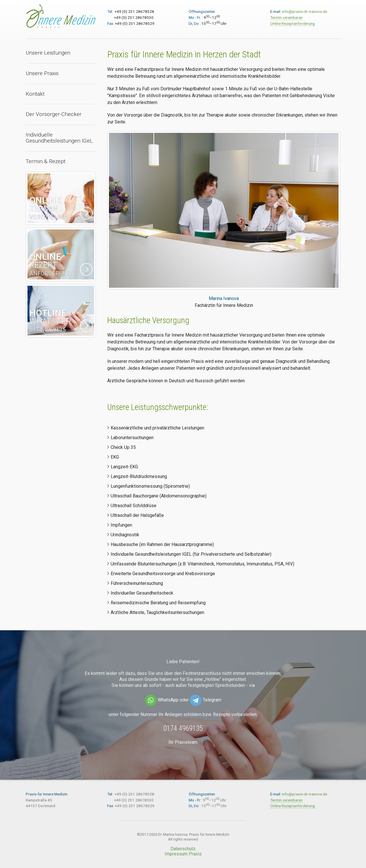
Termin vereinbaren (286, 17)
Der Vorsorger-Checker (54, 114)
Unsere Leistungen (48, 53)
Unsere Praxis (42, 73)
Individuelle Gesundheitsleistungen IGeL (59, 138)
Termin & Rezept (46, 161)
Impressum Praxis (183, 854)
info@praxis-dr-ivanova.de (305, 11)
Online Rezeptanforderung (293, 23)
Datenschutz (183, 849)
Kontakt (35, 94)
